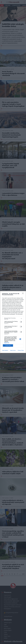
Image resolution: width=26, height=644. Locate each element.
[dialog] (13, 322)
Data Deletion (5, 350)
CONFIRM (8, 345)
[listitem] (13, 319)
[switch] (21, 322)
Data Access (13, 350)
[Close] (23, 294)
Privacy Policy (21, 350)
